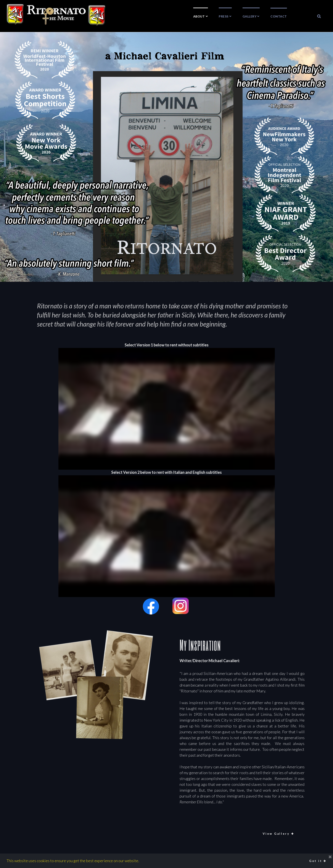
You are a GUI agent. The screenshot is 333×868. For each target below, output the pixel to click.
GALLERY (251, 16)
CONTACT (279, 16)
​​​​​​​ (319, 16)
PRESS (225, 16)
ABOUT (201, 16)
